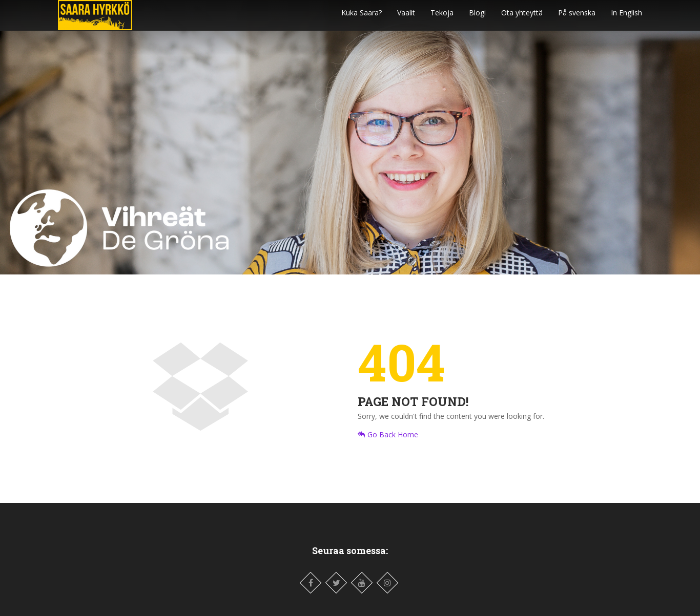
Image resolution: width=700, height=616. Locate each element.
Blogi (477, 18)
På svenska (577, 18)
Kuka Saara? (362, 18)
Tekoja (442, 18)
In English (626, 18)
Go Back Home (388, 434)
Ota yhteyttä (522, 18)
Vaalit (406, 18)
